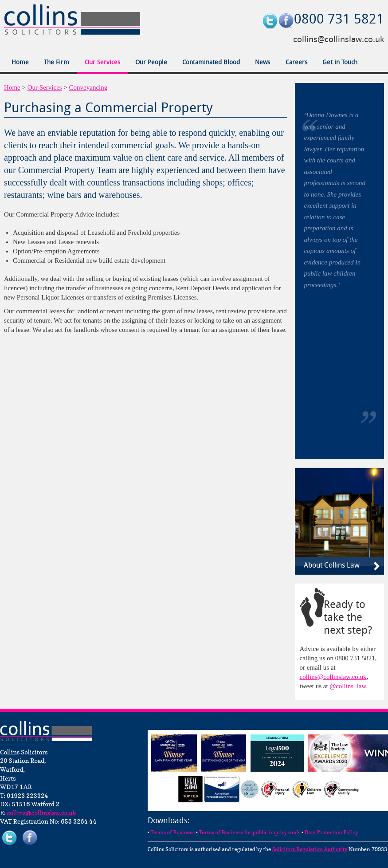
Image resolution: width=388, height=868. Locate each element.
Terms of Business (172, 832)
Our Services (102, 63)
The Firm (57, 63)
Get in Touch (340, 63)
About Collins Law (332, 566)
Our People (151, 63)
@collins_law (348, 686)
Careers (296, 63)
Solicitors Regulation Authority (310, 849)
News (263, 63)
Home (20, 63)
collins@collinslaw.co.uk (339, 40)
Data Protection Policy (331, 832)
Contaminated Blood (211, 63)
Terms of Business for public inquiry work (249, 832)
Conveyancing (88, 87)
